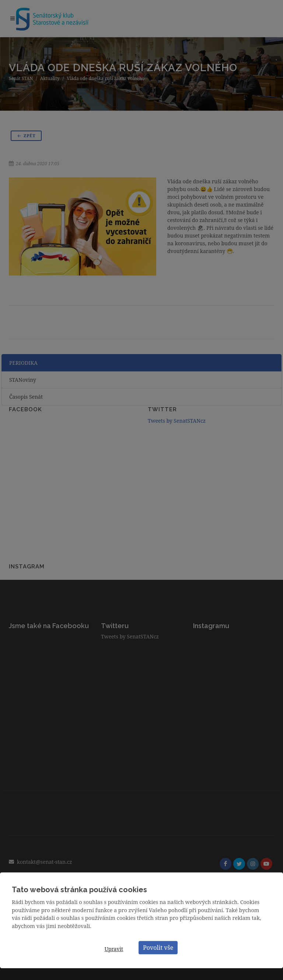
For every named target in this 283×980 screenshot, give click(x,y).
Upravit (114, 949)
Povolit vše (158, 948)
